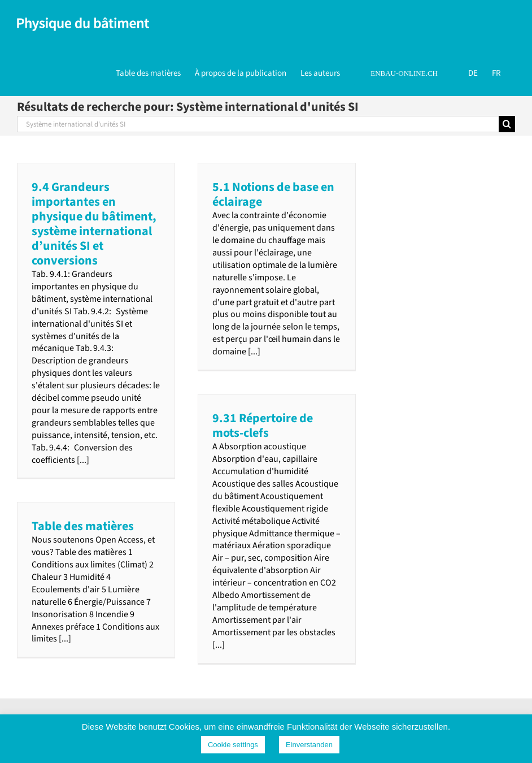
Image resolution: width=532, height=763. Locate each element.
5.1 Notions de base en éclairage (273, 194)
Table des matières (83, 526)
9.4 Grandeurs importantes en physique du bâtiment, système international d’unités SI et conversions (94, 224)
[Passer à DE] (473, 72)
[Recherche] (507, 124)
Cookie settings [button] (233, 745)
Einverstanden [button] (309, 745)
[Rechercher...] (258, 124)
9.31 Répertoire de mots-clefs (263, 426)
